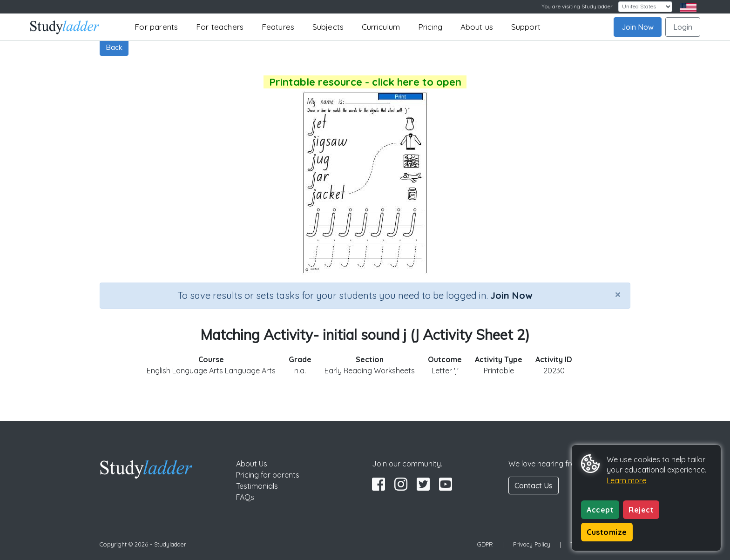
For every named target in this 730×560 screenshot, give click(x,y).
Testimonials (257, 486)
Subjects (328, 27)
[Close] (618, 294)
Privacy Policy (532, 544)
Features (278, 27)
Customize (607, 532)
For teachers (220, 27)
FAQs (245, 497)
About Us (252, 464)
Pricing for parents (268, 475)
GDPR (485, 544)
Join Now (638, 27)
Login (683, 27)
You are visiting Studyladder (577, 6)
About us (477, 27)
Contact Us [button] (534, 486)
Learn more (626, 480)
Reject (641, 510)
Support (526, 27)
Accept (600, 510)
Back (114, 47)
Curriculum (381, 27)
